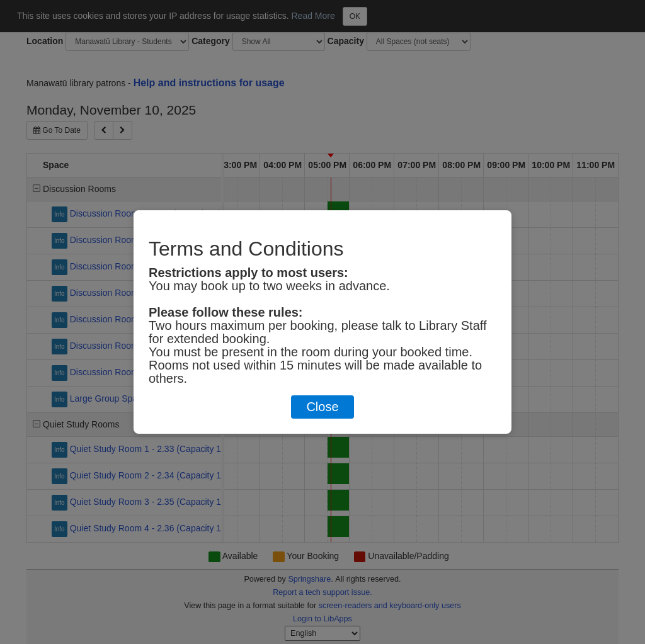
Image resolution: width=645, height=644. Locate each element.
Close (322, 407)
